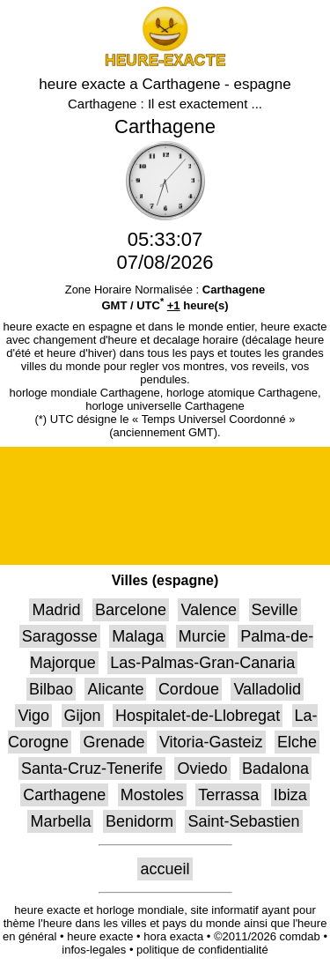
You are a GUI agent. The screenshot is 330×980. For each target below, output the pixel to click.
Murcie (202, 636)
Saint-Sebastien (243, 821)
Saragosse (60, 636)
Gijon (83, 716)
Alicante (115, 689)
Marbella (60, 821)
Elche (297, 742)
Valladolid (267, 689)
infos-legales (94, 950)
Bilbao (51, 689)
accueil (165, 869)
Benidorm (139, 821)
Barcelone (131, 610)
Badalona (275, 768)
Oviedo (202, 768)
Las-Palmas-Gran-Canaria (202, 663)
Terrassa (228, 795)
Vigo (33, 716)
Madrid (56, 610)
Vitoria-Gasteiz (211, 742)
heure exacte (100, 936)
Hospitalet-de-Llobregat (198, 716)
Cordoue (189, 689)
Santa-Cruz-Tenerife (92, 768)
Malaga (138, 636)
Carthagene (64, 795)
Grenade (114, 742)
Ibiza (290, 795)
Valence (209, 610)
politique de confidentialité (202, 950)
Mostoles (152, 795)
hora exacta (173, 936)
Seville (275, 610)
